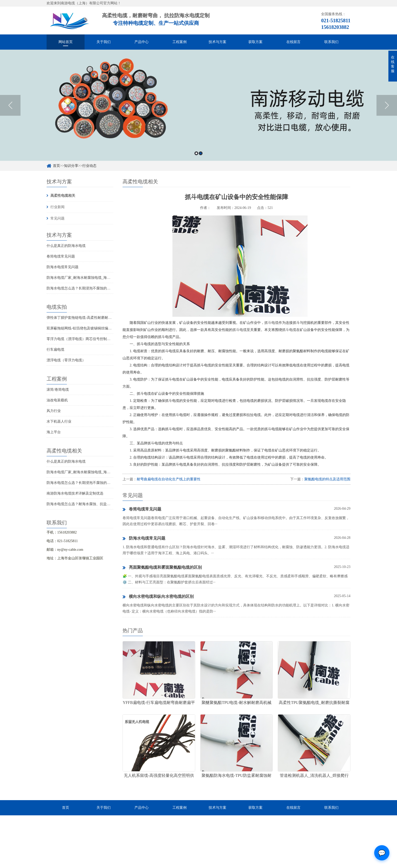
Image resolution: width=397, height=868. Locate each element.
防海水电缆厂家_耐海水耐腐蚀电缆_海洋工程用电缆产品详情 (94, 278)
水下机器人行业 (59, 421)
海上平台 (54, 432)
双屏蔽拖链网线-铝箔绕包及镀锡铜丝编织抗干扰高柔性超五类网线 (99, 328)
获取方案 (255, 42)
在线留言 (293, 42)
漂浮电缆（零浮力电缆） (66, 360)
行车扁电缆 (55, 350)
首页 (56, 166)
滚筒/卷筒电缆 (58, 390)
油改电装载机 (57, 400)
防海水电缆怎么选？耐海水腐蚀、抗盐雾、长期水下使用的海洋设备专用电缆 (107, 504)
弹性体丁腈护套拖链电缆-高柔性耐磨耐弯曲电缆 (84, 318)
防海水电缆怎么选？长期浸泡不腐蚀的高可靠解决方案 (89, 288)
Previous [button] (10, 105)
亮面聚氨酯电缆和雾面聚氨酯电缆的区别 (162, 568)
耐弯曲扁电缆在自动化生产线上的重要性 (169, 479)
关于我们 (104, 42)
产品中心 (142, 42)
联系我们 (331, 42)
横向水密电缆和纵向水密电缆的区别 (158, 597)
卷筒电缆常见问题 (61, 256)
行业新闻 (57, 207)
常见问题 (57, 218)
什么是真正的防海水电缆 (66, 246)
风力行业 (54, 411)
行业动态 (89, 166)
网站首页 (66, 42)
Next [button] (387, 105)
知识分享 (71, 166)
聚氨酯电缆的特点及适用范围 (327, 479)
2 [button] (201, 153)
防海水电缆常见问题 (63, 267)
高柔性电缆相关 (63, 196)
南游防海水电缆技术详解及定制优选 (75, 493)
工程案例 (180, 42)
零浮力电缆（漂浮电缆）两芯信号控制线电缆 (82, 339)
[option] (198, 105)
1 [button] (196, 153)
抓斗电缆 (271, 323)
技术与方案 (217, 42)
